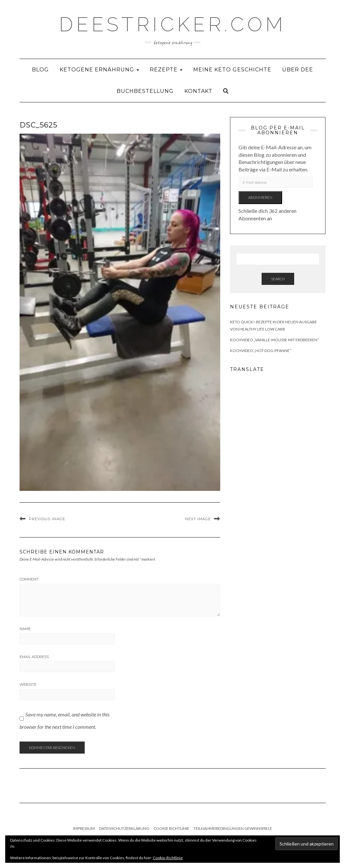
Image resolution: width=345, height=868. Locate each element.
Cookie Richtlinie (171, 828)
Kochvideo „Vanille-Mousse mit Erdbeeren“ (274, 340)
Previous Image (47, 519)
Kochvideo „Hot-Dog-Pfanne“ (261, 351)
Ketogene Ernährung (99, 70)
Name (25, 629)
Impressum (84, 828)
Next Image (198, 519)
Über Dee (298, 70)
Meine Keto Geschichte (232, 70)
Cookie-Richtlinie (168, 858)
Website (28, 684)
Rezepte (166, 70)
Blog (40, 70)
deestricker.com (172, 24)
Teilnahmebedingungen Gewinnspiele (233, 828)
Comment (29, 579)
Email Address (34, 657)
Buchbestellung (145, 91)
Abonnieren (260, 197)
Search (278, 279)
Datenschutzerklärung (124, 828)
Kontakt (198, 91)
